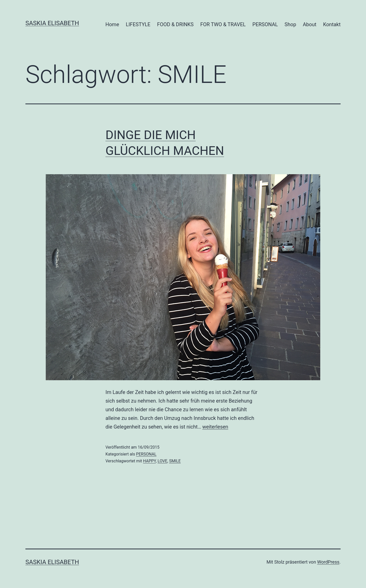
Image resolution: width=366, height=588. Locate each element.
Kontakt (332, 24)
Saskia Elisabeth (52, 23)
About (310, 24)
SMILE (175, 461)
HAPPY (149, 461)
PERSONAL (265, 24)
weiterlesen (215, 427)
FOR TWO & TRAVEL (223, 24)
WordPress (328, 562)
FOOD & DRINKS (175, 24)
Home (112, 24)
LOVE (162, 461)
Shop (291, 24)
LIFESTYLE (138, 24)
